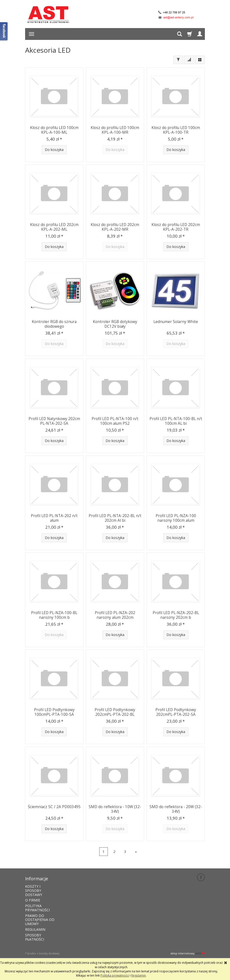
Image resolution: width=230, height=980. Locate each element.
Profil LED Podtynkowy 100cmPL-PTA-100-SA (54, 712)
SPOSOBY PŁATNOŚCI (35, 937)
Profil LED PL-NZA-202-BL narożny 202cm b (176, 615)
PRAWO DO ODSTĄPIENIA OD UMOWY (40, 919)
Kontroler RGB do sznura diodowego (54, 324)
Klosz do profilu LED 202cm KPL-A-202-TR (176, 227)
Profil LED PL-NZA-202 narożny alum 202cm (115, 615)
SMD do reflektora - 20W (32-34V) (176, 809)
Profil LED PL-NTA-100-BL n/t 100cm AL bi (176, 421)
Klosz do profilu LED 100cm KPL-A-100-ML (54, 130)
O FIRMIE (33, 900)
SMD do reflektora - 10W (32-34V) (115, 809)
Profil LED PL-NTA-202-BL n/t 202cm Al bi (115, 518)
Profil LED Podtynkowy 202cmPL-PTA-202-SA (176, 712)
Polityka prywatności (115, 975)
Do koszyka (54, 150)
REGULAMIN (35, 929)
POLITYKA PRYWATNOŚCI (37, 907)
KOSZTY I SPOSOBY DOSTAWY (34, 890)
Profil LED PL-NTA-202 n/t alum (54, 518)
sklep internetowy (188, 953)
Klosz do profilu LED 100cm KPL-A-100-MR (115, 130)
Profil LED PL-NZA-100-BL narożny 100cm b (54, 615)
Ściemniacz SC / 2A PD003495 (54, 807)
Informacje (37, 878)
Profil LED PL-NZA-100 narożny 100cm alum (176, 518)
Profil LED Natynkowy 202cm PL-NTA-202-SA (54, 421)
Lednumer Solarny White (176, 321)
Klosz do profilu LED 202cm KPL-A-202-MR (115, 227)
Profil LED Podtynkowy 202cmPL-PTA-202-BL (115, 712)
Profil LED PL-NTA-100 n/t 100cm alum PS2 (115, 421)
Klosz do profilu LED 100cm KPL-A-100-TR (176, 130)
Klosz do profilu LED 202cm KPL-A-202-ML (54, 227)
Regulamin (139, 975)
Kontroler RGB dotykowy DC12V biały (115, 324)
